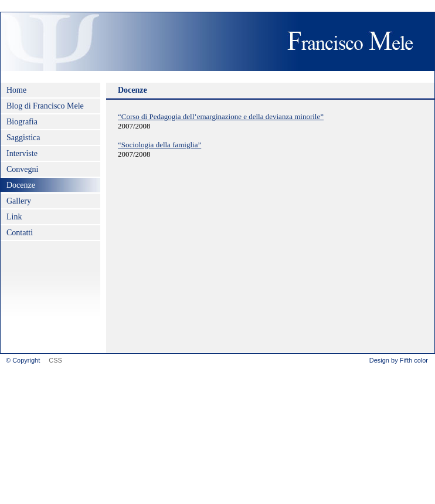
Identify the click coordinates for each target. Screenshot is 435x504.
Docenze (21, 185)
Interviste (22, 153)
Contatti (20, 233)
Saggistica (23, 138)
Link (14, 217)
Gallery (19, 201)
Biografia (22, 122)
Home (16, 90)
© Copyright (23, 360)
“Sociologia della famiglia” (159, 145)
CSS (55, 360)
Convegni (22, 169)
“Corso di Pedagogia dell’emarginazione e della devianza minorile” (221, 116)
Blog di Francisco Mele (45, 106)
